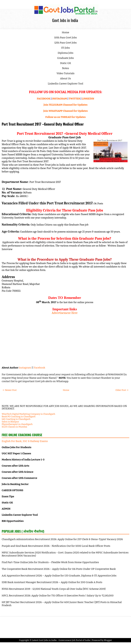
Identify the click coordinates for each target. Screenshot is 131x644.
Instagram (25, 368)
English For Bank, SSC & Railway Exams (25, 441)
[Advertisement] (65, 339)
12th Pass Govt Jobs (65, 43)
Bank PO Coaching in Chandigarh (19, 417)
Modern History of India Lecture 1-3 (23, 460)
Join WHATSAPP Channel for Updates (65, 111)
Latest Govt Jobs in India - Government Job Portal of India (61, 640)
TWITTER (74, 99)
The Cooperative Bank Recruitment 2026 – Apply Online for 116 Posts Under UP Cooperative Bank (59, 569)
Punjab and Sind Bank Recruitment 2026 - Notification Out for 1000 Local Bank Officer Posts (56, 546)
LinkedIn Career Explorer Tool (65, 84)
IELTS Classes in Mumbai (14, 427)
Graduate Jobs (65, 58)
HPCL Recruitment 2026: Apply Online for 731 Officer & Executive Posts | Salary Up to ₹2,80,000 (58, 596)
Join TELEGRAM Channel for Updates (65, 105)
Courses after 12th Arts (15, 466)
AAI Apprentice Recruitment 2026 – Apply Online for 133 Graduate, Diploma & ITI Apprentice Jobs (59, 576)
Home (66, 32)
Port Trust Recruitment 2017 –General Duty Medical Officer (43, 124)
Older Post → (122, 390)
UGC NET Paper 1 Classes (16, 453)
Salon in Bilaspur (10, 422)
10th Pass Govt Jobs (66, 38)
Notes (66, 68)
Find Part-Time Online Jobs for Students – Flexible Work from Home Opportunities (50, 562)
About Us (65, 78)
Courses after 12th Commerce (19, 478)
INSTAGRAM (60, 99)
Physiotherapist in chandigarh (17, 424)
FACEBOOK (44, 99)
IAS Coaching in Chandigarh (16, 419)
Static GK (66, 63)
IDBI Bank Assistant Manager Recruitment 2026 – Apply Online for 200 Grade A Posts (52, 582)
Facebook (40, 368)
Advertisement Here (65, 313)
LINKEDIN (88, 99)
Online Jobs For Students (17, 447)
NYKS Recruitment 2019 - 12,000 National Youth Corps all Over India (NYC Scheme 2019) (54, 589)
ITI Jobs (66, 48)
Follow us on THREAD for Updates (65, 117)
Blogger (108, 640)
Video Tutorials (66, 73)
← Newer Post (10, 390)
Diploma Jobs (65, 53)
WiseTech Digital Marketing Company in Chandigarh (28, 414)
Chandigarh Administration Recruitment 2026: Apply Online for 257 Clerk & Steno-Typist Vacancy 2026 (62, 539)
